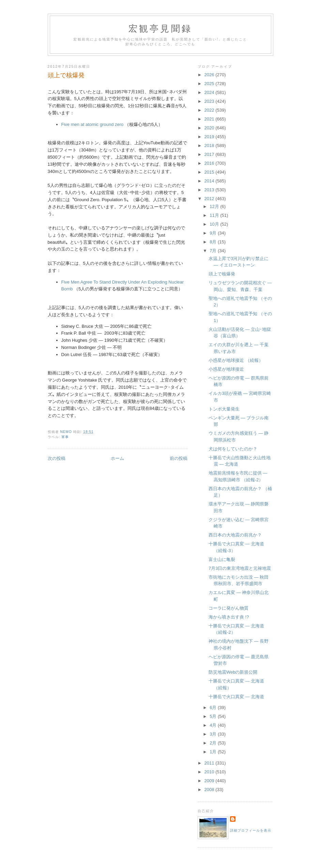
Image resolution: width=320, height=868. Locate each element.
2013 (210, 190)
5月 (214, 716)
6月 (214, 708)
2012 (210, 199)
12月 (215, 206)
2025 (210, 84)
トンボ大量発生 (224, 409)
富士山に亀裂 (222, 559)
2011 (210, 763)
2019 (210, 137)
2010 (210, 772)
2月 (214, 743)
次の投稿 (57, 458)
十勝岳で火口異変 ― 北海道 (236, 697)
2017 (210, 154)
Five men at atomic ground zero (93, 124)
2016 (210, 163)
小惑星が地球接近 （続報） (236, 360)
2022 (210, 110)
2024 (210, 92)
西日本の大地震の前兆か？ (235, 535)
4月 (214, 725)
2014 (210, 181)
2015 (210, 172)
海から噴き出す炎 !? (229, 617)
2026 (210, 75)
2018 (210, 146)
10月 (215, 224)
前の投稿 (179, 458)
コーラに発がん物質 (228, 608)
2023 (210, 101)
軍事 (65, 437)
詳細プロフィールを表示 (251, 830)
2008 (210, 790)
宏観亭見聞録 (160, 29)
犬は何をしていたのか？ (233, 449)
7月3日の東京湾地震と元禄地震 (240, 568)
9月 (214, 233)
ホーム (117, 458)
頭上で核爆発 (222, 274)
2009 (210, 781)
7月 (214, 251)
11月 (215, 215)
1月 (214, 752)
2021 (210, 119)
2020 (210, 128)
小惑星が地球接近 (226, 369)
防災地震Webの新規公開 (233, 672)
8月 (214, 242)
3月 (214, 734)
